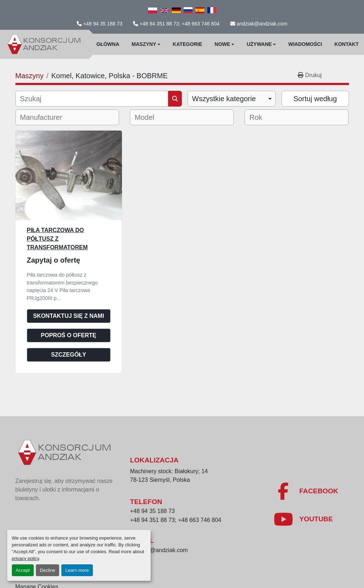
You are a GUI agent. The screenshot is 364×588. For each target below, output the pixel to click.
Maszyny (144, 44)
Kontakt (347, 44)
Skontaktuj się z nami (68, 316)
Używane (259, 44)
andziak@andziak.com (262, 24)
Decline (48, 570)
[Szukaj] (92, 99)
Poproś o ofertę (69, 335)
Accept (23, 570)
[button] (146, 44)
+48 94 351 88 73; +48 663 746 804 (179, 24)
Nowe (222, 44)
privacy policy (25, 558)
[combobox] (232, 99)
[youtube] (303, 519)
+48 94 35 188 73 (103, 24)
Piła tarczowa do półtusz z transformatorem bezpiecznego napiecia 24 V (68, 247)
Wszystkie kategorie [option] (224, 99)
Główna (108, 44)
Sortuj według (315, 99)
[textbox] (46, 117)
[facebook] (306, 491)
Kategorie (188, 44)
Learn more (77, 570)
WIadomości (305, 44)
